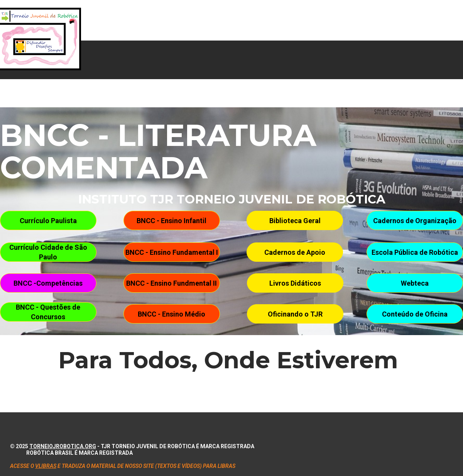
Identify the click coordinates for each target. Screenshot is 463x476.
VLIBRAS (46, 466)
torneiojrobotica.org (63, 446)
